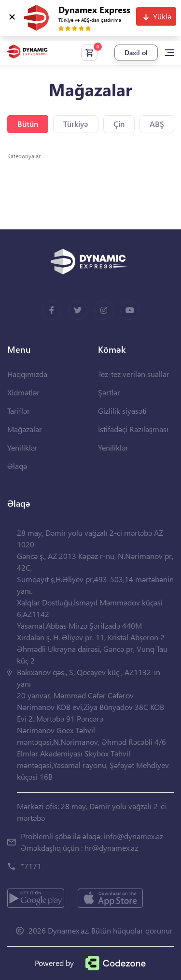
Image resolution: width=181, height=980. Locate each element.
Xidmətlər (23, 392)
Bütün (28, 124)
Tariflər (19, 411)
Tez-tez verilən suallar (134, 374)
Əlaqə (17, 466)
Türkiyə (76, 124)
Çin (119, 124)
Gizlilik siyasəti (122, 411)
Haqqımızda (27, 374)
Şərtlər (109, 392)
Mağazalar (25, 429)
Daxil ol (136, 53)
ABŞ (157, 124)
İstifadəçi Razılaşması (133, 429)
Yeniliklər (22, 447)
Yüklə (162, 16)
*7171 (31, 866)
